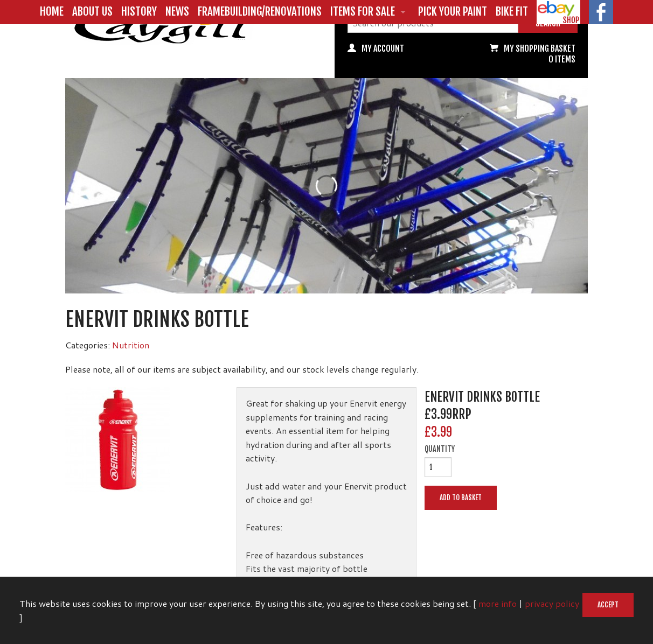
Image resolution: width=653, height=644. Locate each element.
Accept (608, 605)
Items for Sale (363, 11)
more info (498, 603)
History (139, 11)
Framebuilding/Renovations (260, 11)
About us (92, 11)
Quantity (440, 449)
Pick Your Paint (453, 11)
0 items (562, 59)
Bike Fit (512, 11)
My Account (383, 48)
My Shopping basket (540, 48)
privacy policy (552, 603)
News (177, 11)
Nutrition (131, 345)
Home (52, 11)
